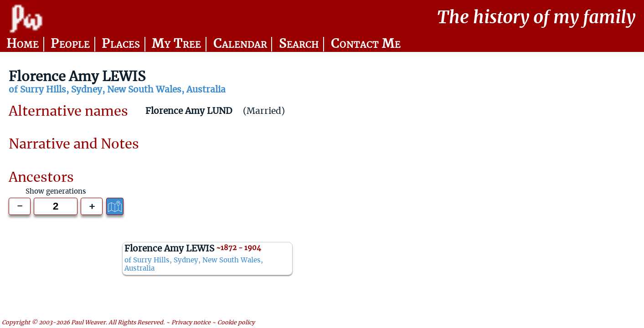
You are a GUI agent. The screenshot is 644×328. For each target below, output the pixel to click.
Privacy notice (191, 323)
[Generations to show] (55, 206)
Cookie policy (236, 323)
